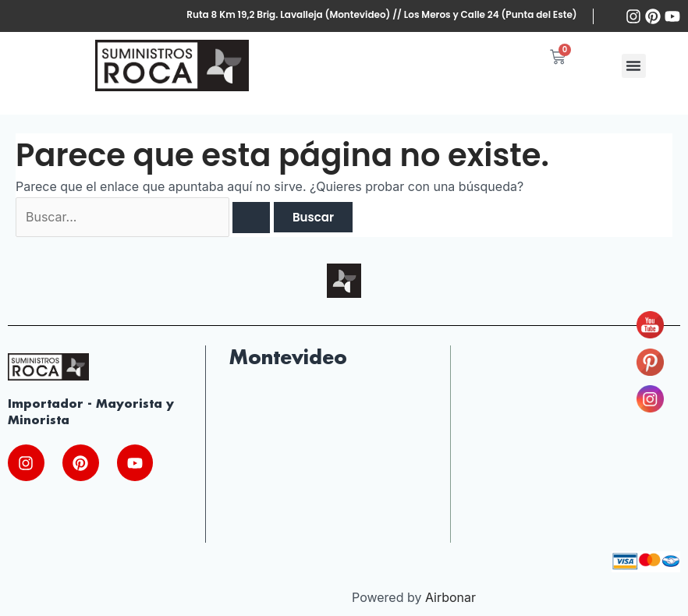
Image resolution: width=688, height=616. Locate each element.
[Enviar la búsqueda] (252, 218)
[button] (634, 66)
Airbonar (450, 598)
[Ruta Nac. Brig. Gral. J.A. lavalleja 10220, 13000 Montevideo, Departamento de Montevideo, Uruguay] (328, 465)
